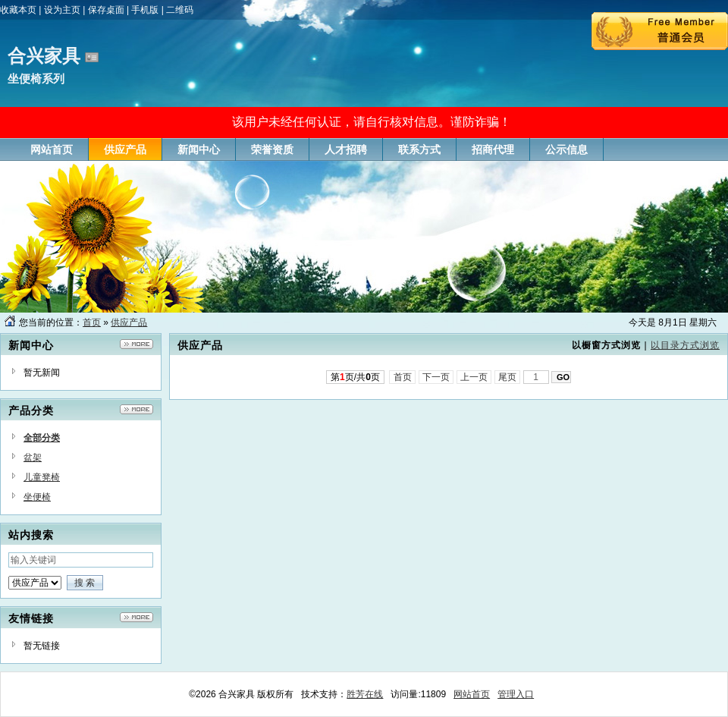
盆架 (33, 458)
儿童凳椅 (42, 477)
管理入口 (516, 694)
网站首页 (472, 694)
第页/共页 (355, 377)
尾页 (508, 377)
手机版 (145, 10)
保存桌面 (106, 10)
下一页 (436, 377)
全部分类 (42, 438)
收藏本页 (18, 10)
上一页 (474, 377)
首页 (92, 322)
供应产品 (129, 322)
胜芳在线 (365, 694)
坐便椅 (37, 497)
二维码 (180, 10)
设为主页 (62, 10)
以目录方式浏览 (685, 345)
